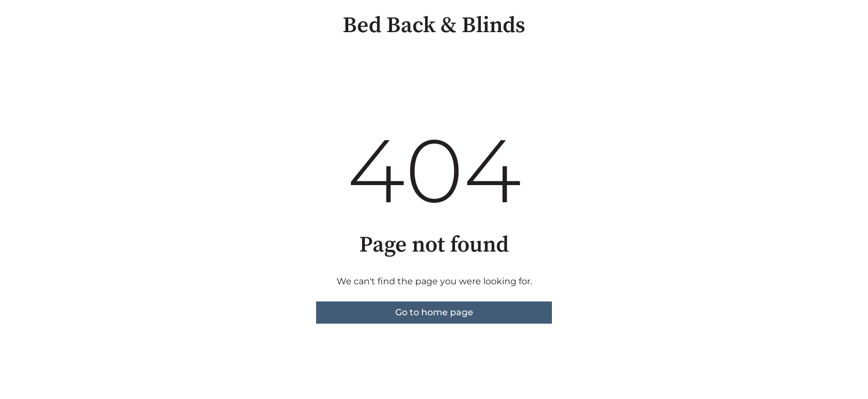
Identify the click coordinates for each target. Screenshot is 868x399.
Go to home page (434, 312)
